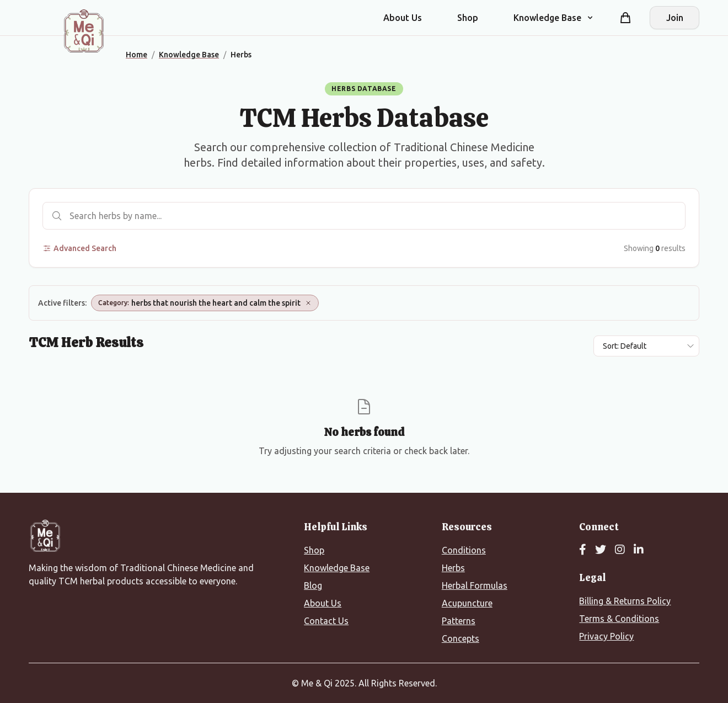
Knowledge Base (337, 568)
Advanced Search (79, 248)
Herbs (453, 568)
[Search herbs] (364, 216)
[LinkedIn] (639, 550)
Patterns (459, 621)
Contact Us (326, 621)
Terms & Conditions (619, 619)
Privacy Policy (606, 636)
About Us (403, 18)
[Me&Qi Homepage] (84, 31)
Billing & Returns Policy (625, 601)
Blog (313, 585)
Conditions (464, 550)
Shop (468, 18)
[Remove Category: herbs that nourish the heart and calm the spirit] (308, 303)
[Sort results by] (646, 346)
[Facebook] (583, 550)
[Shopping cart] (625, 18)
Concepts (461, 638)
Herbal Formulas (475, 585)
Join (675, 18)
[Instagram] (620, 550)
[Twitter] (601, 550)
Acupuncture (467, 603)
